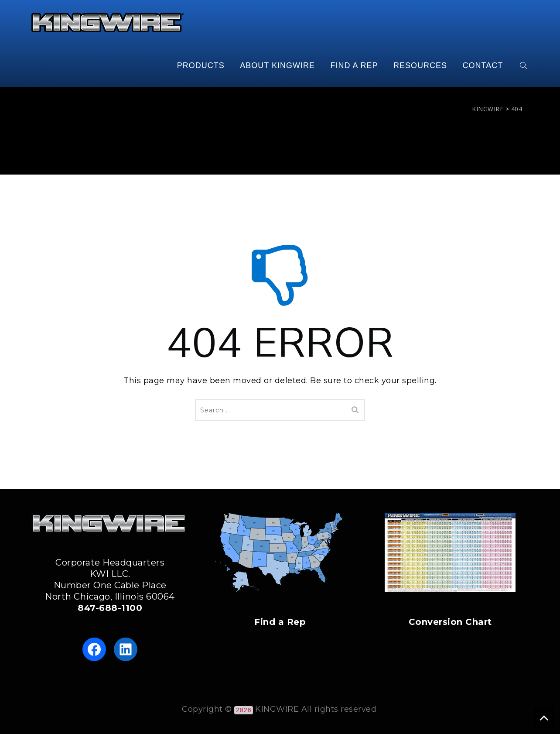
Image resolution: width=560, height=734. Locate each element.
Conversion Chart (450, 622)
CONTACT (483, 65)
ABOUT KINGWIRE (277, 65)
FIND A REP (354, 65)
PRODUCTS (201, 65)
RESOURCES (420, 65)
